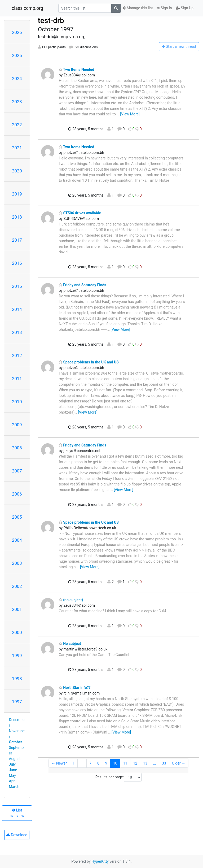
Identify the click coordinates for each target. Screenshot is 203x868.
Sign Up (185, 8)
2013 (17, 332)
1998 (17, 679)
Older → (179, 763)
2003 (17, 563)
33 (164, 763)
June (13, 770)
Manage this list (138, 8)
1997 (17, 702)
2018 (17, 217)
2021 (17, 148)
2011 (17, 379)
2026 (17, 32)
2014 (17, 309)
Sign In (164, 8)
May (12, 775)
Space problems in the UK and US (89, 362)
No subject (70, 644)
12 (135, 763)
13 (145, 763)
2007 (17, 471)
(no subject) (71, 600)
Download (17, 835)
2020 (17, 171)
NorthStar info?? (75, 688)
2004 (17, 540)
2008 (17, 448)
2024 (17, 79)
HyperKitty (100, 861)
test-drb (51, 21)
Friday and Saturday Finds (83, 285)
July (12, 764)
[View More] (130, 114)
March (14, 787)
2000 (17, 632)
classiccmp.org (27, 8)
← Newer (59, 763)
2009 (17, 425)
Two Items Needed (77, 70)
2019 (17, 194)
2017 (17, 240)
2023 (17, 102)
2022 (17, 125)
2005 (17, 517)
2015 (17, 286)
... (82, 763)
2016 (17, 263)
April (13, 781)
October (16, 742)
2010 (17, 402)
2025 (17, 55)
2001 (17, 609)
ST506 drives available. (80, 213)
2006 (17, 494)
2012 (17, 355)
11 (125, 763)
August (15, 759)
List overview (17, 813)
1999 (17, 656)
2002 (17, 586)
